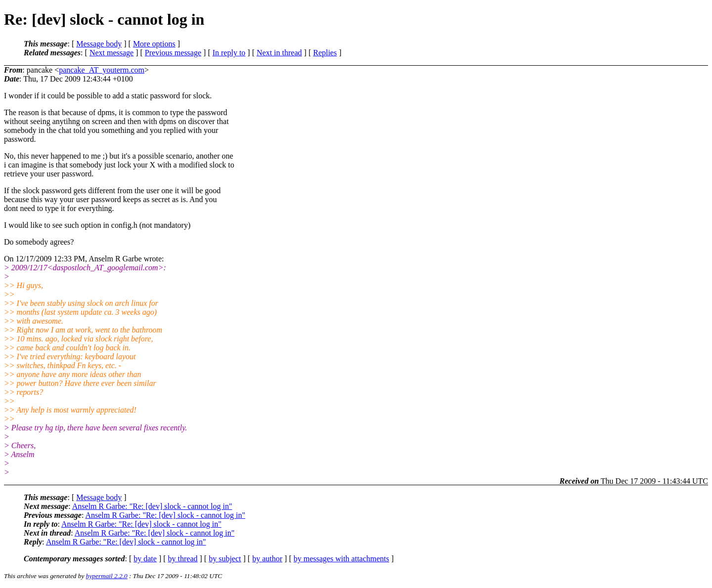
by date (145, 559)
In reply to (229, 53)
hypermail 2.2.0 (107, 576)
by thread (183, 559)
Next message (111, 53)
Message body (99, 44)
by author (267, 559)
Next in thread (279, 53)
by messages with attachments (341, 559)
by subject (225, 559)
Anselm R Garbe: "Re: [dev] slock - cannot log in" (152, 506)
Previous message (173, 53)
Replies (325, 53)
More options (154, 44)
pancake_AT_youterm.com (102, 70)
